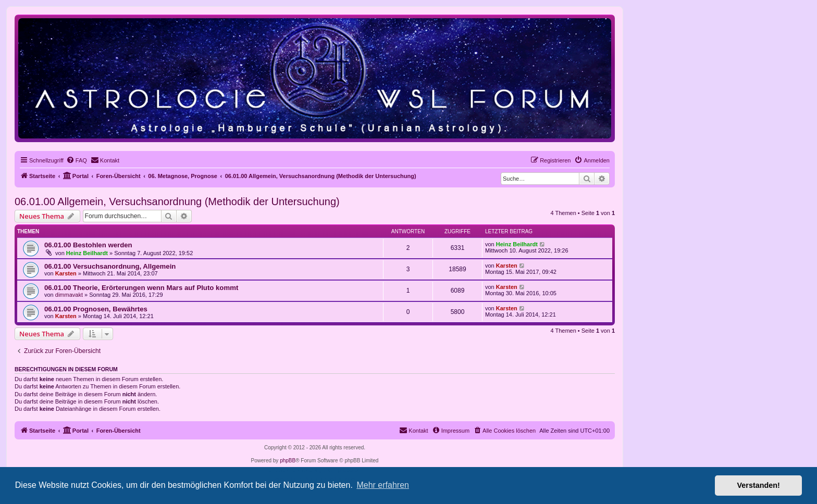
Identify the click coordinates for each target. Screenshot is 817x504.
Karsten (66, 273)
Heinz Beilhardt (87, 253)
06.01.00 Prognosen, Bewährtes (96, 309)
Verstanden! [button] (759, 485)
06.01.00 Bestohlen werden (88, 245)
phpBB (288, 461)
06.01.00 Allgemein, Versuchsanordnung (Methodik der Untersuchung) (177, 201)
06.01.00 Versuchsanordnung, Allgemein (110, 266)
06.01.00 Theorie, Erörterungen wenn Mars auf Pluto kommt (141, 288)
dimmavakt (69, 295)
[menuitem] (77, 160)
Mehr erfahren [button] (383, 485)
